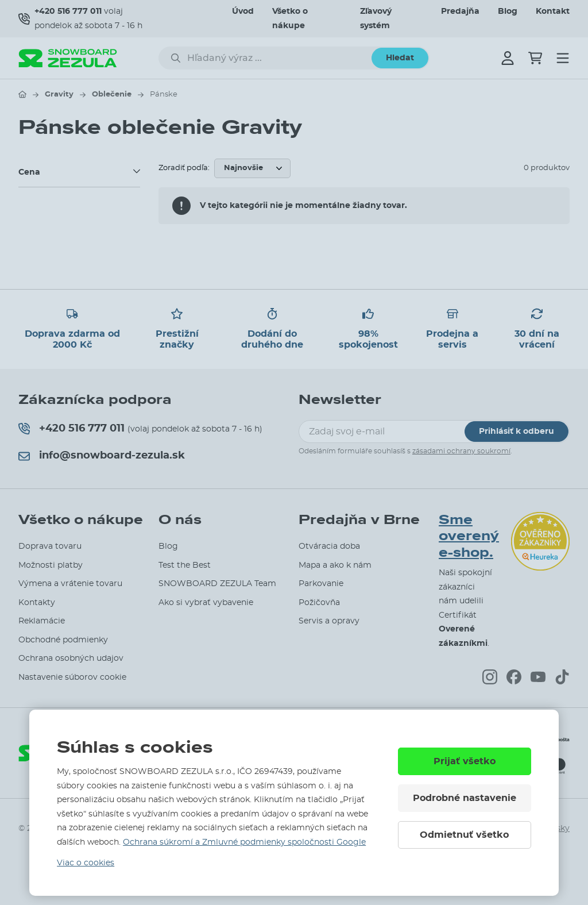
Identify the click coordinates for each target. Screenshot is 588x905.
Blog (508, 11)
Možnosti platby (51, 565)
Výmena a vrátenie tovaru (70, 584)
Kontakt (553, 11)
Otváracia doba (329, 546)
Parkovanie (321, 584)
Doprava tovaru (50, 546)
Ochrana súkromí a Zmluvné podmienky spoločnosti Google (244, 842)
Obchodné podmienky (63, 640)
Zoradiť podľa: (184, 168)
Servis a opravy (329, 621)
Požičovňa (319, 603)
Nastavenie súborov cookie (72, 677)
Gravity (59, 95)
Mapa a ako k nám (335, 565)
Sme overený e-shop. (469, 536)
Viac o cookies (86, 863)
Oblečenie (112, 95)
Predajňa (460, 11)
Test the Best (185, 565)
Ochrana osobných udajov (71, 658)
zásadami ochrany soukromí (461, 451)
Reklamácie (42, 621)
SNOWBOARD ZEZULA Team (217, 584)
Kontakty (37, 603)
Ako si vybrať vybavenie (206, 603)
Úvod (243, 11)
